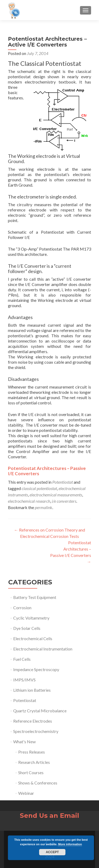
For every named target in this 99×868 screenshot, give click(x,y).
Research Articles (34, 762)
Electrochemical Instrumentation (43, 649)
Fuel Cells (22, 659)
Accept (52, 852)
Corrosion (22, 608)
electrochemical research (29, 501)
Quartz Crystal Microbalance (40, 711)
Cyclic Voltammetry (31, 618)
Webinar (26, 793)
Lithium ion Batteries (32, 690)
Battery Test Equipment (35, 597)
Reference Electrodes (33, 721)
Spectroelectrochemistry (36, 731)
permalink (44, 507)
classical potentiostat (39, 488)
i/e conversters (64, 501)
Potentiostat (63, 482)
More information (70, 844)
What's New (24, 742)
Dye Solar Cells (27, 628)
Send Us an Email (49, 815)
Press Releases (32, 752)
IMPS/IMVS (24, 680)
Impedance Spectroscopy (36, 669)
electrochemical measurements (56, 495)
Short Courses (31, 772)
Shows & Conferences (38, 783)
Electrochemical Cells (33, 638)
